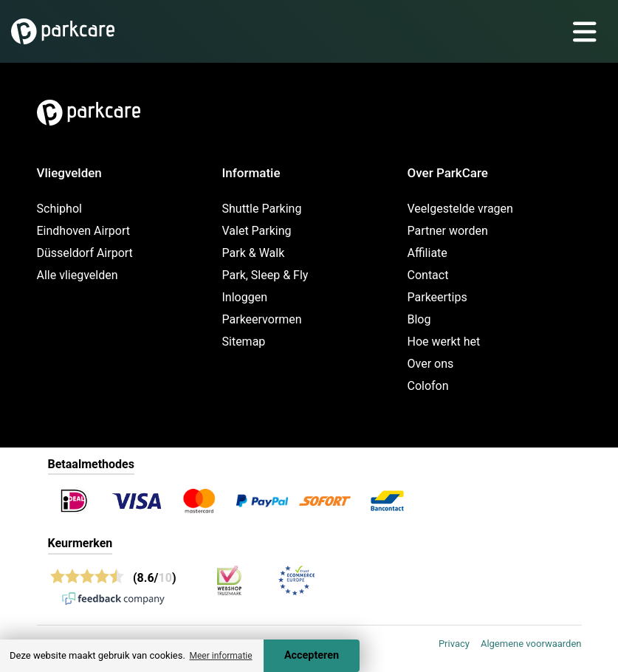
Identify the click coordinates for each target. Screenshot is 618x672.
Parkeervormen (262, 319)
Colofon (428, 386)
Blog (419, 319)
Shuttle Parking (262, 209)
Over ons (431, 364)
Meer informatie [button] (220, 656)
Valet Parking (257, 231)
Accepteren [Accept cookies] (312, 655)
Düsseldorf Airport (85, 253)
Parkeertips (437, 297)
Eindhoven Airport (84, 231)
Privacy (454, 644)
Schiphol (59, 209)
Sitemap (244, 342)
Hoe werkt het (444, 342)
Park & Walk (254, 253)
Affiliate (428, 253)
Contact (428, 275)
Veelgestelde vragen (460, 209)
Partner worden (448, 231)
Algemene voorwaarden (531, 644)
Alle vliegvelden (78, 275)
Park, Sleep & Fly (265, 275)
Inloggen (245, 297)
